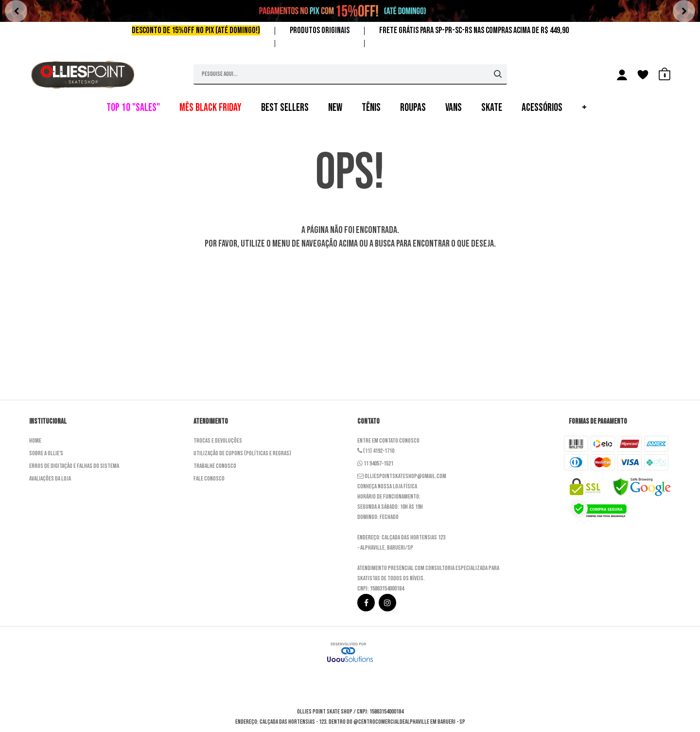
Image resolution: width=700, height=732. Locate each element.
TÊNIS (371, 108)
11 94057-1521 (375, 464)
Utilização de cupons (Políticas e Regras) (242, 453)
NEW (335, 108)
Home (35, 441)
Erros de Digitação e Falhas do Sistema (74, 466)
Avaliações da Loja (50, 479)
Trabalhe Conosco (215, 466)
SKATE (492, 108)
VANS (454, 108)
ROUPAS (413, 108)
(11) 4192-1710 (376, 451)
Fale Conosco (209, 479)
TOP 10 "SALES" (133, 108)
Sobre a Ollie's (46, 453)
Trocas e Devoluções (218, 441)
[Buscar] (498, 74)
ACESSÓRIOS (542, 108)
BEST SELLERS (285, 108)
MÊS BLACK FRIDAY (210, 108)
